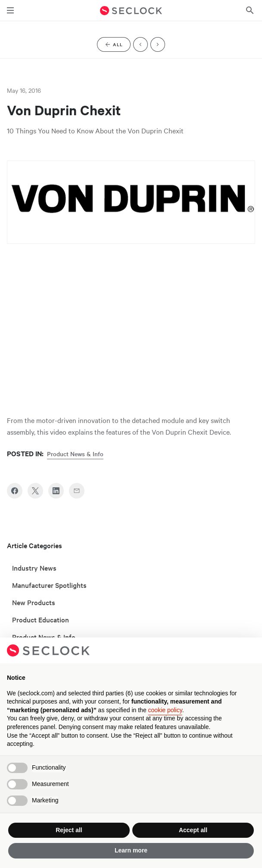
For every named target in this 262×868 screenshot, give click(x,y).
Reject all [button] (69, 830)
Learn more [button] (131, 850)
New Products (34, 602)
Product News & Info (75, 454)
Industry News (34, 568)
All (117, 46)
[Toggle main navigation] (10, 10)
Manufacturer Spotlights (49, 585)
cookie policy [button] (165, 710)
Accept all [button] (193, 830)
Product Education (41, 619)
